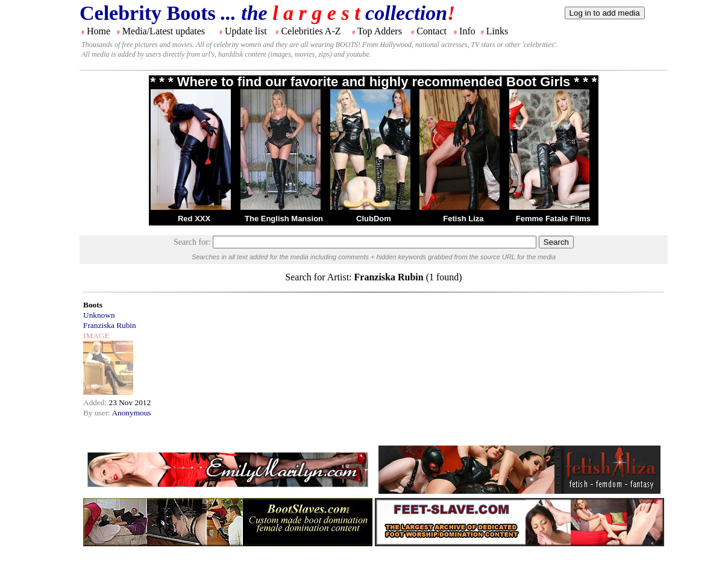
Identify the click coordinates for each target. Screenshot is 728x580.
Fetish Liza (463, 219)
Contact (431, 31)
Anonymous (131, 413)
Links (497, 31)
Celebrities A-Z (311, 31)
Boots (93, 305)
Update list (246, 31)
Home (99, 31)
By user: (97, 413)
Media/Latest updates (164, 31)
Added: (96, 402)
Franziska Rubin (110, 325)
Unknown (99, 315)
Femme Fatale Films (553, 219)
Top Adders (380, 31)
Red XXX (194, 219)
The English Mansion (284, 219)
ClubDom (374, 219)
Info (467, 31)
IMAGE (96, 336)
